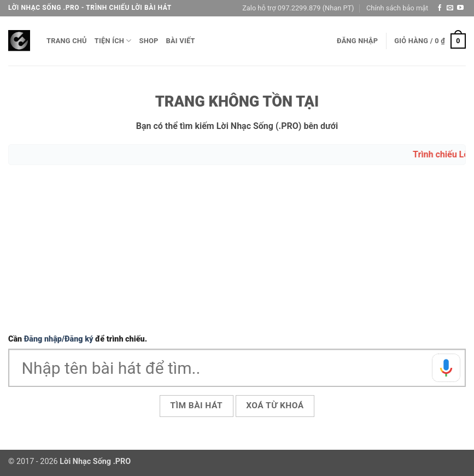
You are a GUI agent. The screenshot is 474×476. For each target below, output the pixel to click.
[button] (357, 41)
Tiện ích (113, 41)
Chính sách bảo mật (397, 8)
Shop (149, 41)
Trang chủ (67, 41)
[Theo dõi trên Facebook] (440, 8)
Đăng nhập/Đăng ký (59, 339)
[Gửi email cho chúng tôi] (450, 8)
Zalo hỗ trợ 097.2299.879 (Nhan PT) (298, 8)
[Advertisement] (237, 251)
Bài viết (181, 41)
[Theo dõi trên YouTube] (460, 8)
